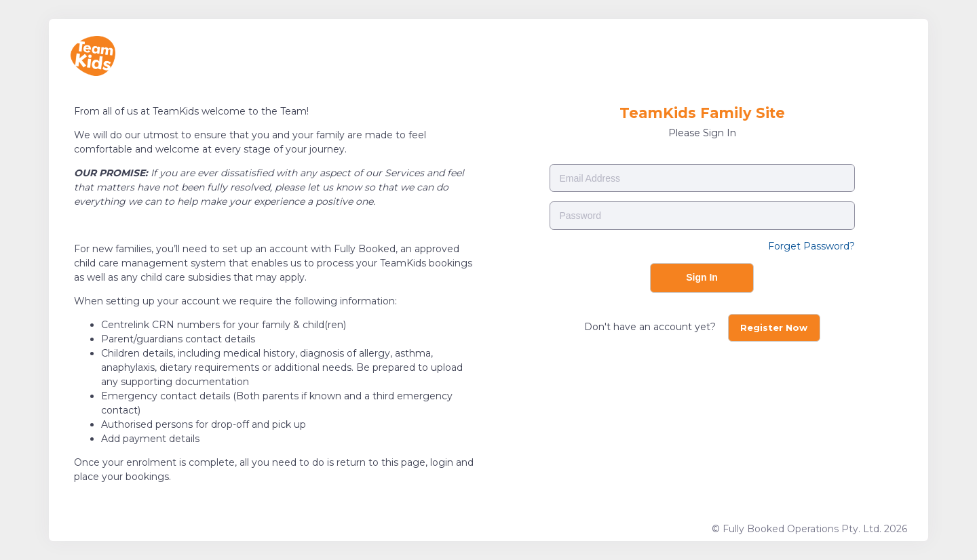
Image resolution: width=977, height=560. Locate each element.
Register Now (774, 327)
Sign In (702, 277)
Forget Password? (811, 246)
